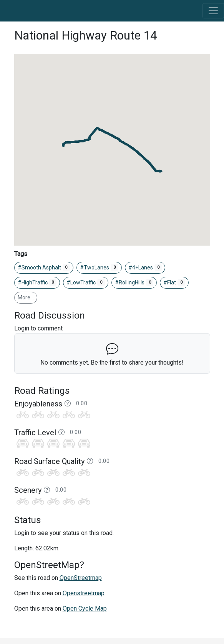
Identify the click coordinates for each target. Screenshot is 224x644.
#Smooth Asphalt (44, 268)
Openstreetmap (84, 593)
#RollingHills (134, 282)
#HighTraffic (37, 282)
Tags (21, 254)
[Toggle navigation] (213, 11)
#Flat (174, 282)
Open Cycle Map (85, 608)
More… (26, 297)
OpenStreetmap (81, 578)
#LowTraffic (86, 282)
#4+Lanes (145, 268)
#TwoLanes (99, 268)
